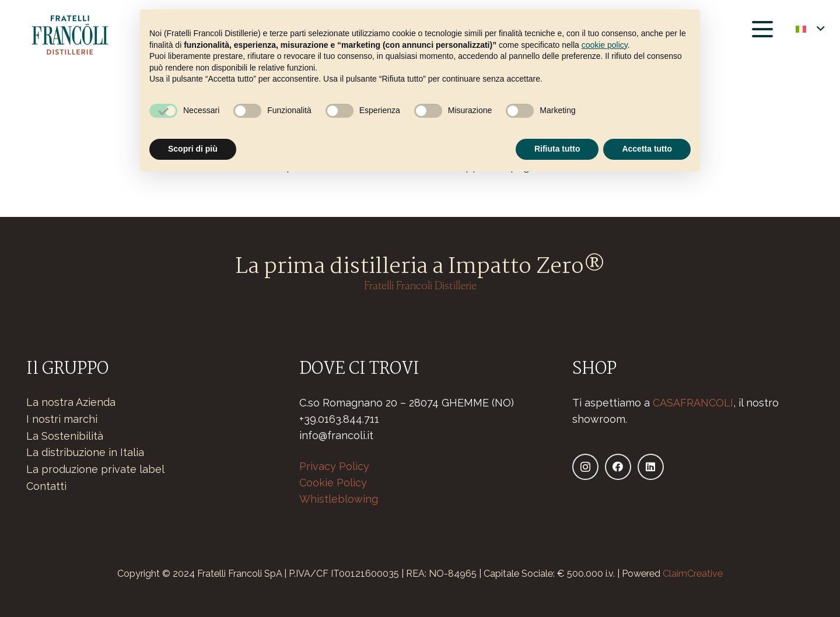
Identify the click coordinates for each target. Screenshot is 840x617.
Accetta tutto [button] (647, 149)
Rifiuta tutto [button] (557, 149)
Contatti (46, 486)
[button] (762, 29)
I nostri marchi (62, 419)
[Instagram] (585, 467)
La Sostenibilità (65, 436)
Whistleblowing (339, 499)
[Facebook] (618, 467)
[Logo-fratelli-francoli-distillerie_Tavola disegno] (69, 35)
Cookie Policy (333, 483)
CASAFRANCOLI (693, 403)
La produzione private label (95, 469)
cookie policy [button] (605, 45)
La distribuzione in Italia (85, 452)
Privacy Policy (334, 466)
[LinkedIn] (651, 467)
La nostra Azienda (71, 402)
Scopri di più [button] (193, 149)
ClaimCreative (693, 574)
